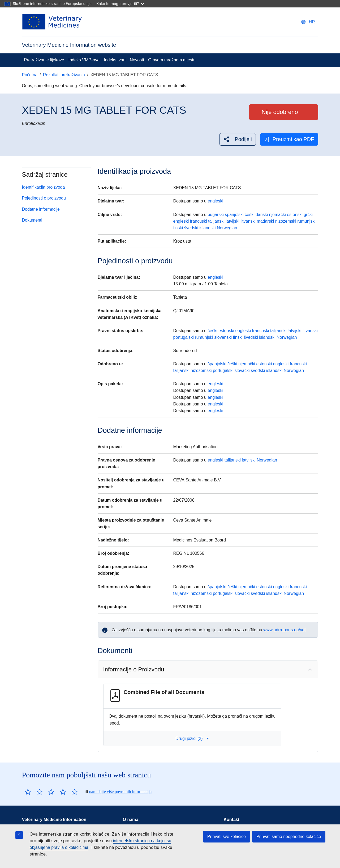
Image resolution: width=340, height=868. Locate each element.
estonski (295, 215)
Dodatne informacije (41, 209)
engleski (215, 201)
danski (262, 215)
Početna (30, 75)
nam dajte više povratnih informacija (120, 792)
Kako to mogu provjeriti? (120, 4)
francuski (199, 221)
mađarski (265, 221)
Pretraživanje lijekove (44, 60)
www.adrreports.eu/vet (284, 630)
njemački (277, 215)
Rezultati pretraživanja (64, 75)
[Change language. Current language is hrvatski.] (308, 22)
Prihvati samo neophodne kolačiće (289, 837)
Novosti (137, 60)
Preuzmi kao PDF (289, 139)
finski (178, 228)
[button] (238, 139)
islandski (207, 228)
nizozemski (286, 221)
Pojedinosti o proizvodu (44, 198)
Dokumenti (32, 220)
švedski (191, 228)
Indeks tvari (115, 60)
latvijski (233, 221)
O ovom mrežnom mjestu (172, 60)
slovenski (223, 337)
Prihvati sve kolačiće (227, 837)
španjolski (234, 215)
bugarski (216, 215)
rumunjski (306, 221)
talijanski (216, 221)
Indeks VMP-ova (84, 60)
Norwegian (227, 228)
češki (249, 215)
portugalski (183, 337)
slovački (242, 371)
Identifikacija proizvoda (44, 187)
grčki (308, 215)
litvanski (248, 221)
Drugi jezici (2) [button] (192, 738)
